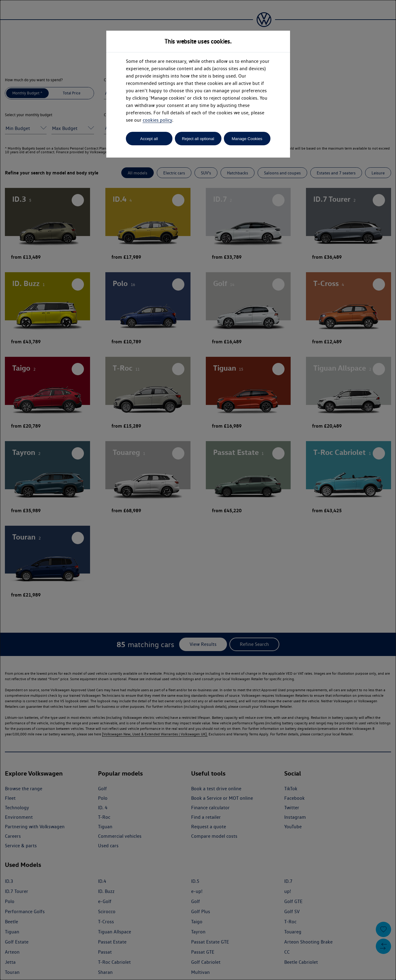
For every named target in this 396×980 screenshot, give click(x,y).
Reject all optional (198, 139)
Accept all (149, 139)
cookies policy (157, 120)
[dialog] (198, 490)
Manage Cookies (247, 139)
